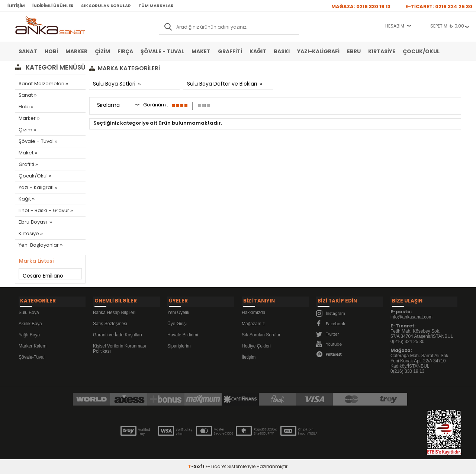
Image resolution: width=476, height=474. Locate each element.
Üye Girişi (177, 322)
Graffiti (230, 51)
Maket (201, 51)
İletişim (16, 6)
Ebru (354, 51)
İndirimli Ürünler (53, 6)
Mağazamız (253, 322)
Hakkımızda (253, 311)
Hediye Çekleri (256, 344)
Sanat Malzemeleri (41, 84)
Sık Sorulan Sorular (106, 6)
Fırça (125, 51)
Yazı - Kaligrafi (36, 187)
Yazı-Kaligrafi (318, 51)
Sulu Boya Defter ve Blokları (223, 84)
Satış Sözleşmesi (110, 322)
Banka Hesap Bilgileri (114, 311)
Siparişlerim (179, 344)
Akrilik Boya (30, 322)
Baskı (282, 51)
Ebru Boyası (33, 222)
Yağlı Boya (29, 333)
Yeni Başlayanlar (38, 245)
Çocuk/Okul (421, 51)
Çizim (102, 51)
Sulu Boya (29, 311)
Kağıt (258, 51)
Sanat (28, 51)
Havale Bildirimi (183, 333)
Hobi (51, 51)
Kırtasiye (382, 51)
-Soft (197, 465)
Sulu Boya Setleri (115, 84)
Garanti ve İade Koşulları (118, 333)
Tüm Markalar (156, 6)
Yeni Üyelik (178, 311)
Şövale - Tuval (162, 51)
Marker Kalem (33, 344)
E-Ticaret (216, 465)
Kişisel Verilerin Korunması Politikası (120, 347)
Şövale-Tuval (32, 355)
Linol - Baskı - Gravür (43, 210)
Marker (76, 51)
